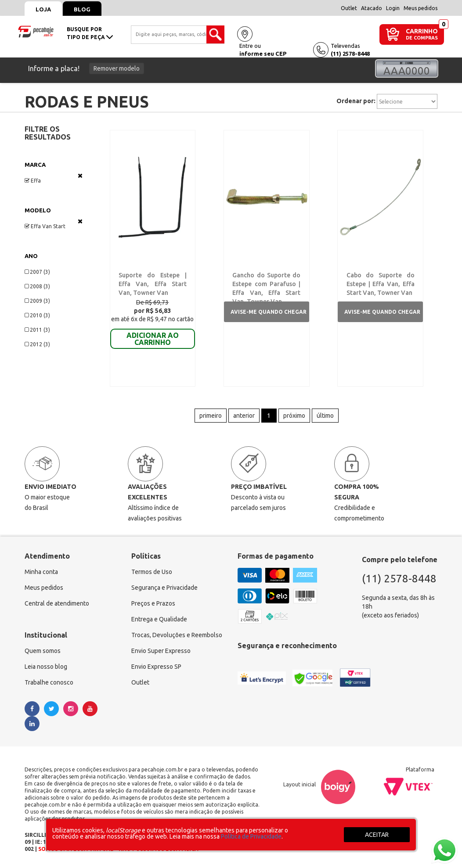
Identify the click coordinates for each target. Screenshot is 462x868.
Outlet (349, 8)
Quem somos (43, 651)
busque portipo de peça (90, 33)
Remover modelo (117, 68)
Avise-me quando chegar (269, 312)
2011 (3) (37, 330)
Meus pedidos (420, 8)
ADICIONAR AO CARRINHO (153, 339)
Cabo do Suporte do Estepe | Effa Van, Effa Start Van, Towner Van (381, 284)
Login (393, 8)
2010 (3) (37, 315)
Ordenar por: (356, 101)
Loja (43, 9)
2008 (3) (37, 286)
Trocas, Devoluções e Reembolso (177, 635)
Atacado (372, 8)
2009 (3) (37, 301)
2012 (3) (37, 344)
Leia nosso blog (46, 667)
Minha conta (41, 572)
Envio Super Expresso (161, 651)
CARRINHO (422, 31)
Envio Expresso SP (156, 667)
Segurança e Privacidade (164, 588)
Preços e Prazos (153, 604)
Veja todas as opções (80, 176)
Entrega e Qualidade (159, 620)
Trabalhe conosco (49, 683)
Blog (82, 9)
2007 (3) (37, 272)
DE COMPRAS (422, 38)
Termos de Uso (152, 572)
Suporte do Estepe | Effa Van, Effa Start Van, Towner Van (153, 284)
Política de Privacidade (251, 836)
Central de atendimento (57, 604)
